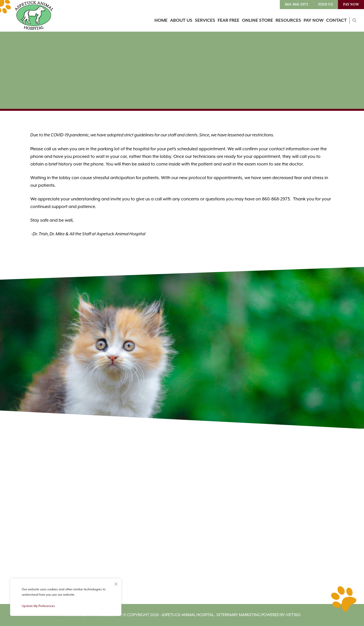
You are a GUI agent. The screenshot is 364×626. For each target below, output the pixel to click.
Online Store (257, 20)
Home (161, 20)
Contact (336, 20)
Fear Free (229, 20)
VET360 (293, 615)
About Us (181, 20)
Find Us (326, 5)
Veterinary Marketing (238, 615)
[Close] (116, 583)
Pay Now (351, 5)
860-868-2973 (297, 5)
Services (205, 20)
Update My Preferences (38, 606)
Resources (288, 20)
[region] (66, 597)
